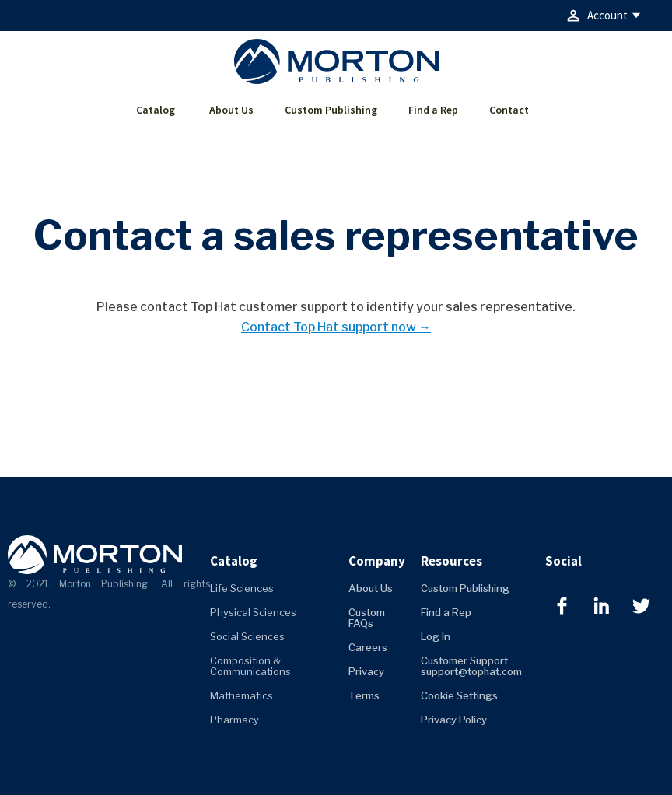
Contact (509, 110)
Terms (364, 695)
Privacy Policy (454, 720)
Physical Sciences (253, 612)
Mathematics (241, 695)
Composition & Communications (250, 666)
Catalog (156, 110)
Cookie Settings (459, 695)
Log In (436, 636)
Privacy (366, 671)
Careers (368, 647)
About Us (231, 110)
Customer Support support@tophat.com (471, 666)
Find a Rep (433, 110)
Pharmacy (234, 720)
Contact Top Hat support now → (336, 327)
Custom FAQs (367, 618)
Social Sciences (247, 636)
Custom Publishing (331, 110)
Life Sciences (242, 588)
